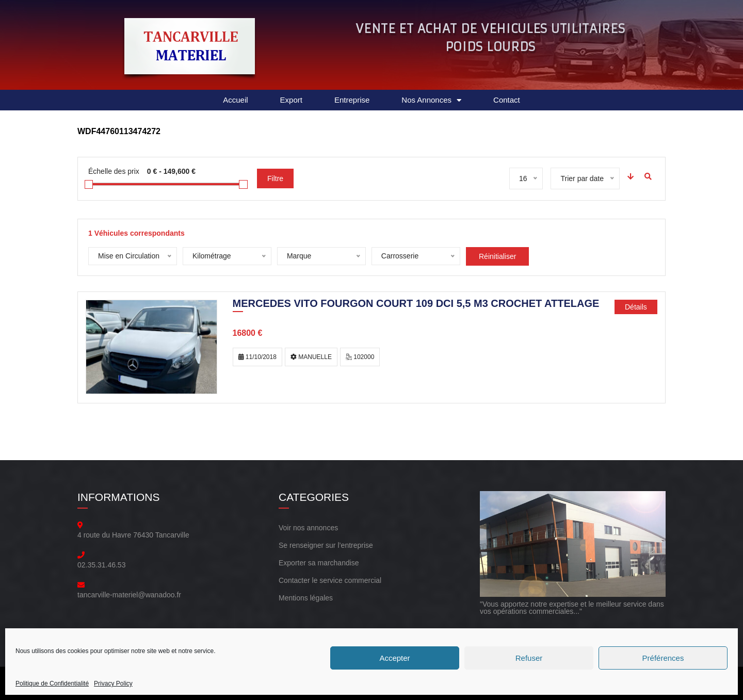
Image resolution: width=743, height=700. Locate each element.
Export (291, 100)
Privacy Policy (113, 683)
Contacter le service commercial (330, 580)
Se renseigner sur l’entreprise (326, 545)
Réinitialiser (497, 256)
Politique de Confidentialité (52, 683)
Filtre (275, 178)
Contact (507, 100)
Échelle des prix (114, 171)
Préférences (663, 658)
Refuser (529, 658)
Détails (636, 307)
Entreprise (352, 100)
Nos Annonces (431, 100)
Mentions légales (306, 598)
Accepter (394, 658)
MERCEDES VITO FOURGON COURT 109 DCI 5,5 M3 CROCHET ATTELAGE (416, 304)
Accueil (235, 100)
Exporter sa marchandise (319, 563)
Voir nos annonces (308, 528)
